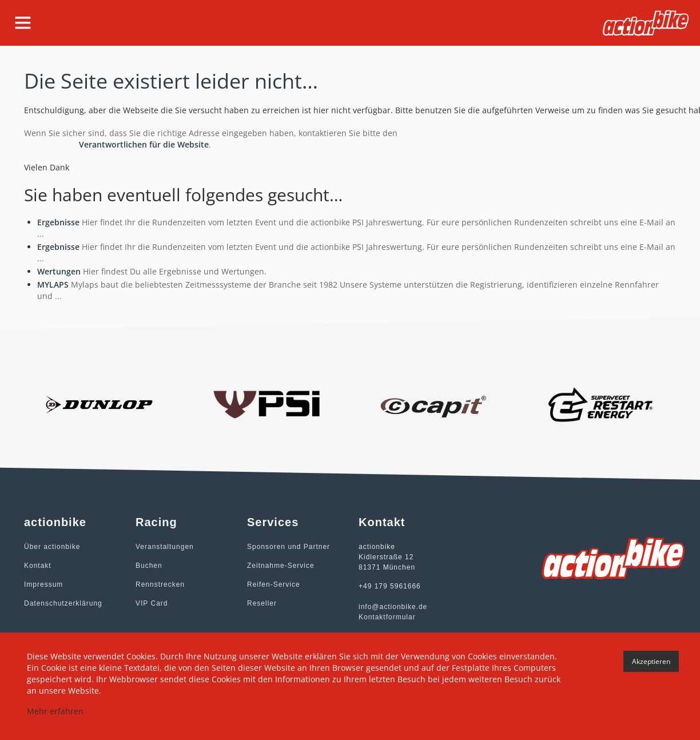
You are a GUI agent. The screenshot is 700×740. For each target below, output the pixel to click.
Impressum (43, 584)
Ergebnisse (58, 222)
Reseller (262, 603)
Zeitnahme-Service (281, 566)
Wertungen (59, 271)
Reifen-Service (274, 584)
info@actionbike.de (393, 607)
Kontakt (38, 566)
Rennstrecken (160, 584)
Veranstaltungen (165, 547)
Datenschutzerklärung (63, 603)
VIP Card (152, 603)
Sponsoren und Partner (289, 547)
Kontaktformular (387, 617)
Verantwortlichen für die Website (144, 144)
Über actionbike (52, 547)
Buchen (149, 566)
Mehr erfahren (55, 711)
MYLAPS (53, 285)
